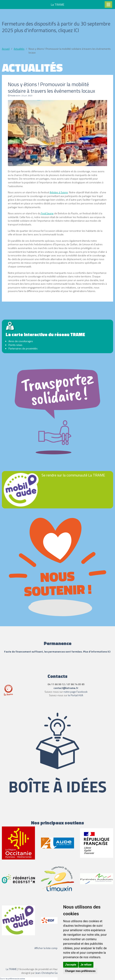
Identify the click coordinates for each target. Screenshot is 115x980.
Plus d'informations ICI (97, 651)
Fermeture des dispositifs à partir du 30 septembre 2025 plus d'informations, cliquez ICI (56, 27)
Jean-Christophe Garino (49, 973)
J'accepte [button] (71, 965)
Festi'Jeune (47, 213)
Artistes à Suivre (59, 192)
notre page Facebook (76, 692)
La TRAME (11, 969)
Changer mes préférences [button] (80, 971)
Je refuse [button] (86, 965)
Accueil (6, 49)
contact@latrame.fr (66, 688)
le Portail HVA (76, 695)
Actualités (19, 49)
